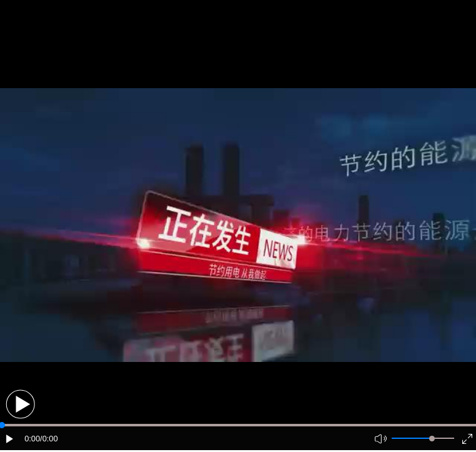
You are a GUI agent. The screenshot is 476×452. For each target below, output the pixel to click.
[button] (20, 404)
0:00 (32, 439)
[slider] (432, 439)
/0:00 (49, 439)
